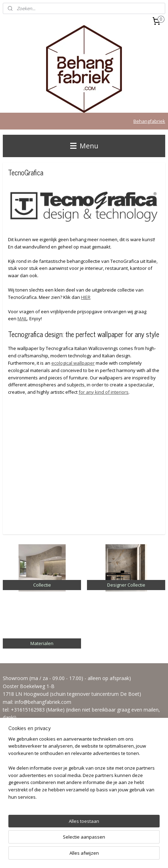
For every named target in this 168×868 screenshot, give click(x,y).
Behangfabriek (149, 121)
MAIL (22, 318)
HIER (86, 297)
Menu (84, 146)
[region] (84, 771)
